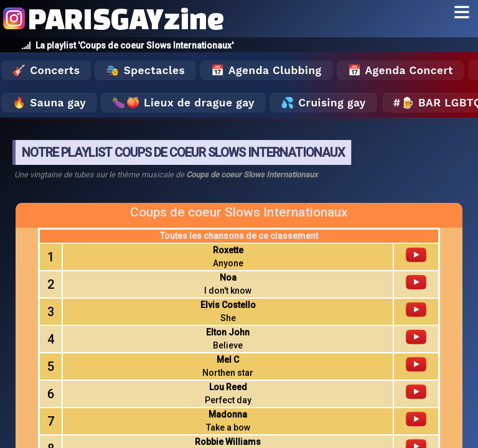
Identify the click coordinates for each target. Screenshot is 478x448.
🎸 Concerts (46, 70)
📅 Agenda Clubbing (266, 70)
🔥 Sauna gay (49, 103)
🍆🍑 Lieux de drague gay (183, 103)
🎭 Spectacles (145, 70)
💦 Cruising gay (323, 103)
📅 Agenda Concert (401, 70)
